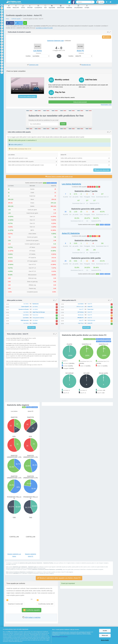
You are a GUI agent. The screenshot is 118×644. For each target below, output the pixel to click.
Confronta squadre (32, 610)
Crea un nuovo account (80, 102)
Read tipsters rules (106, 105)
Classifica (38, 7)
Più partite (32, 328)
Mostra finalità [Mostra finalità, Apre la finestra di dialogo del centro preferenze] (105, 640)
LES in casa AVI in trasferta (103, 339)
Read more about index (103, 170)
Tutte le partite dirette (89, 339)
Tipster (30, 7)
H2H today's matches (33, 617)
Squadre (52, 7)
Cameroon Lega (34, 65)
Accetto (105, 631)
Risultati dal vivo (86, 65)
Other (87, 7)
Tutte (45, 183)
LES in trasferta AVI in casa (104, 341)
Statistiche (71, 184)
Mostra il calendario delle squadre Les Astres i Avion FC (59, 578)
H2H (45, 7)
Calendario (78, 7)
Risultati (16, 7)
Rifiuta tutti (105, 635)
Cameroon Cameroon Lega (55, 41)
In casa (49, 183)
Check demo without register (27, 96)
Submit (63, 124)
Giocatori (61, 7)
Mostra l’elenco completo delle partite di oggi (59, 177)
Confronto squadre (16, 19)
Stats (23, 7)
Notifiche (107, 37)
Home (9, 7)
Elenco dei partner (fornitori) (60, 637)
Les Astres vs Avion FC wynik (44, 28)
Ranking (69, 7)
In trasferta (54, 183)
